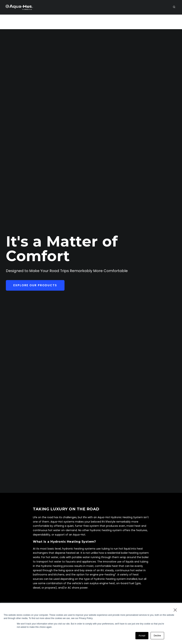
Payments (147, 22)
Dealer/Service (52, 22)
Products (89, 22)
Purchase (167, 22)
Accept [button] (142, 636)
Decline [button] (157, 636)
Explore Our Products (35, 285)
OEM (72, 22)
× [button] (175, 610)
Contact (127, 22)
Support (108, 22)
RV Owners (28, 22)
